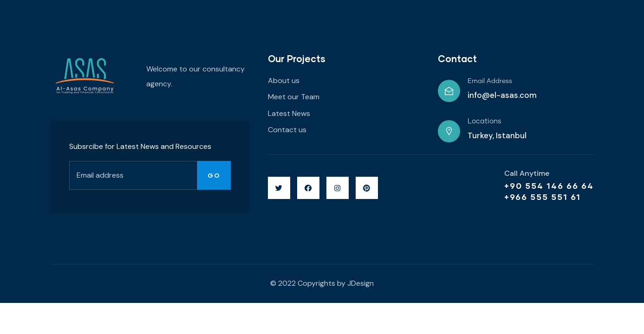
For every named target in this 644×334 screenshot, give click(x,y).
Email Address (490, 81)
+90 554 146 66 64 (549, 186)
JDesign (361, 283)
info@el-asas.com (502, 95)
